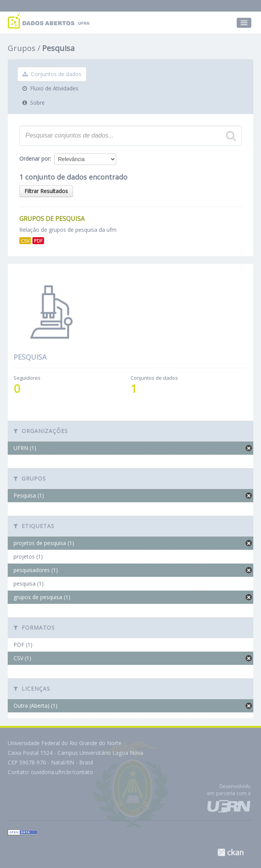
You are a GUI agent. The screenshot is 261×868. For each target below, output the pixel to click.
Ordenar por (35, 159)
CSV (25, 241)
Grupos (22, 48)
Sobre (34, 103)
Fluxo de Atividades (50, 88)
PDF (38, 241)
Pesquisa (58, 48)
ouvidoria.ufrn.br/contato (62, 772)
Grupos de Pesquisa (52, 219)
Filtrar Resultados (46, 191)
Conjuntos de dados (52, 74)
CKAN (230, 852)
